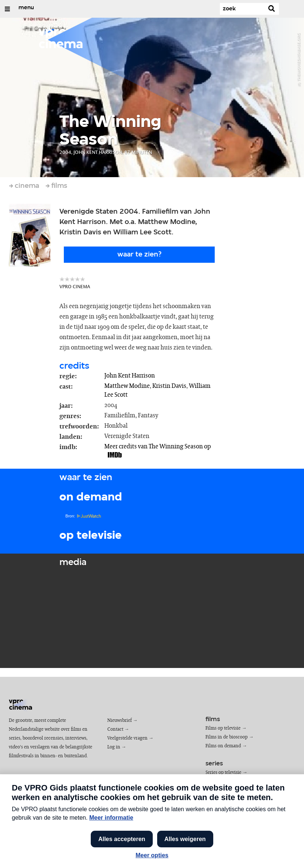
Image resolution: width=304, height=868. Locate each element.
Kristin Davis (169, 386)
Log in (114, 747)
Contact (115, 729)
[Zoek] (242, 9)
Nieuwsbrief (120, 721)
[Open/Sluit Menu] (7, 9)
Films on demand (223, 746)
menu (26, 8)
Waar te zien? (139, 255)
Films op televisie (223, 728)
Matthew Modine (127, 386)
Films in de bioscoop (227, 737)
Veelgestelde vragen (127, 738)
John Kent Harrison (130, 376)
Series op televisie (223, 773)
